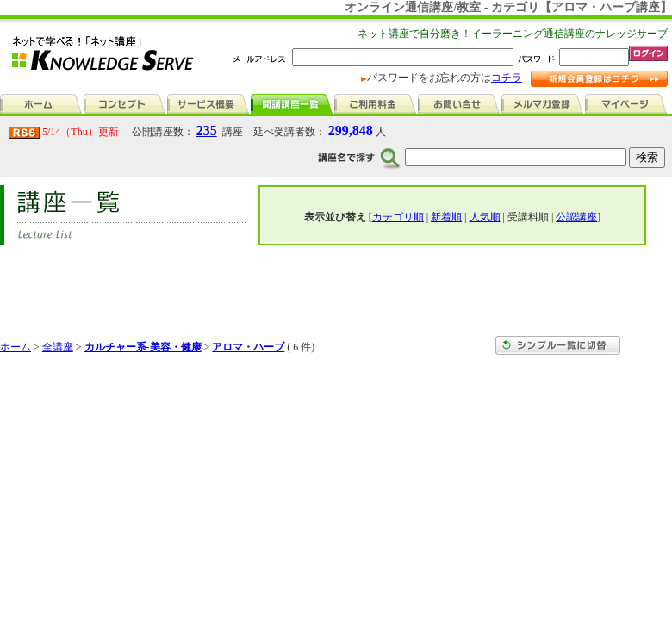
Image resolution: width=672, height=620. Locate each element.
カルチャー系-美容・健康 (143, 347)
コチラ (507, 77)
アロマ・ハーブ (248, 347)
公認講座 (576, 217)
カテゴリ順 (398, 217)
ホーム (16, 347)
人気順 (485, 217)
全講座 (58, 347)
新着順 (446, 217)
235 (207, 130)
